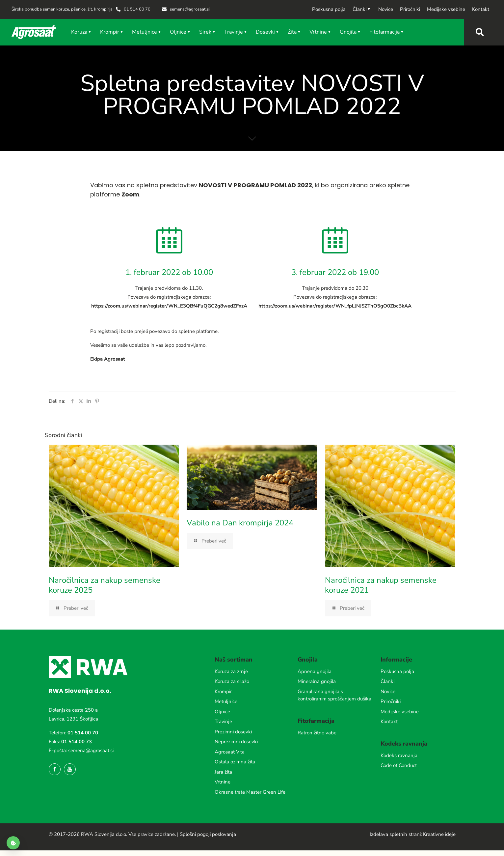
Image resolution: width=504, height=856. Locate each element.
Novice (388, 692)
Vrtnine (223, 782)
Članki (387, 681)
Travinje (223, 722)
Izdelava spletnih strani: (396, 834)
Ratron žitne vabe (317, 733)
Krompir (223, 692)
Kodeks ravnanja (399, 755)
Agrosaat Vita (230, 752)
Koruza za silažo (232, 681)
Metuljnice (226, 701)
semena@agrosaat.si (91, 751)
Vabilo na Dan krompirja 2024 (240, 523)
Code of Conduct (399, 765)
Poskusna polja (397, 671)
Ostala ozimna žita (235, 762)
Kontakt (389, 722)
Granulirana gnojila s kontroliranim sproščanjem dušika (334, 695)
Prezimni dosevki (233, 732)
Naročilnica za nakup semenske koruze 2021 (381, 585)
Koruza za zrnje (231, 671)
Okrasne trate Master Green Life (250, 792)
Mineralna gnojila (317, 681)
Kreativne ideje (439, 834)
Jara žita (223, 772)
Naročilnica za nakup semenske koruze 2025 (105, 585)
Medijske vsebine (400, 712)
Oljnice (222, 712)
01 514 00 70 (83, 733)
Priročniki (391, 701)
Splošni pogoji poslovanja (208, 834)
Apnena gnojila (315, 671)
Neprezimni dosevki (236, 742)
